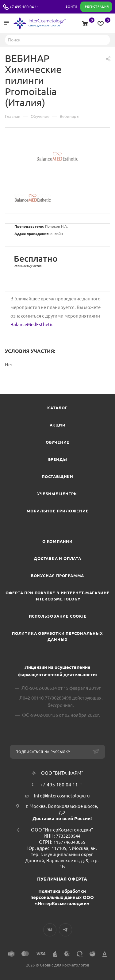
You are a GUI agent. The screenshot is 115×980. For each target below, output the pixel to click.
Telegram (65, 930)
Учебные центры (57, 494)
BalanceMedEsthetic (32, 324)
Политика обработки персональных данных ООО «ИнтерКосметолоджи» (62, 897)
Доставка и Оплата (57, 558)
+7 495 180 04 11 (24, 7)
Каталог (57, 408)
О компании (57, 541)
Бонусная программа (57, 576)
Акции (58, 425)
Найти (104, 40)
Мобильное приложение (58, 511)
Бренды (58, 459)
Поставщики (57, 476)
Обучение (57, 442)
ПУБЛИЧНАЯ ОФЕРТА (62, 879)
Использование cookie (58, 616)
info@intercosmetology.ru (62, 796)
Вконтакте (50, 930)
